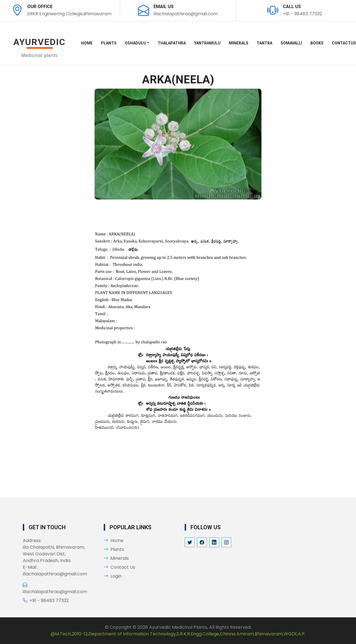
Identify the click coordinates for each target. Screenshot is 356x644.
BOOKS (317, 43)
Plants (114, 549)
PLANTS (109, 43)
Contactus (344, 43)
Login (113, 576)
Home (87, 43)
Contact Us (119, 567)
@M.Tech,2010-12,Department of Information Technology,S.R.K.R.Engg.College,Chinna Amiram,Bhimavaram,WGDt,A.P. (178, 634)
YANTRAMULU (207, 43)
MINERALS (239, 43)
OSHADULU (135, 43)
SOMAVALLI (291, 43)
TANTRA (264, 43)
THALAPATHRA (172, 43)
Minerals (116, 558)
